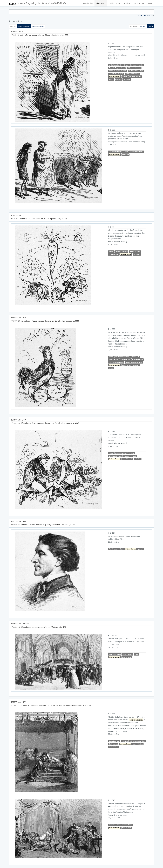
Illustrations (101, 3)
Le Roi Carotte (114, 254)
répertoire (127, 79)
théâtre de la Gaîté (121, 453)
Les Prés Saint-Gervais (116, 362)
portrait (141, 549)
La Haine (132, 453)
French (150, 26)
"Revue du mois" (135, 251)
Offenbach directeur (115, 456)
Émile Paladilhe (128, 654)
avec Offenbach (127, 459)
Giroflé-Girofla (114, 359)
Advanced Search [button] (145, 15)
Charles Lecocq (125, 359)
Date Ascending (24, 26)
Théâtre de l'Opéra (115, 654)
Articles (127, 3)
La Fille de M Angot (122, 357)
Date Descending (38, 26)
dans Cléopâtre (138, 744)
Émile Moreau (113, 744)
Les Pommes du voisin (116, 74)
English (143, 26)
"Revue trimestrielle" (132, 74)
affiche (111, 79)
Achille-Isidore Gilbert (116, 549)
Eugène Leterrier (137, 359)
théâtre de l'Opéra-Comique (118, 71)
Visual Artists (139, 3)
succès (111, 368)
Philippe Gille (135, 357)
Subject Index (115, 3)
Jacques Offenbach (121, 251)
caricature (119, 79)
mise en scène (127, 657)
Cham (126, 65)
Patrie (136, 654)
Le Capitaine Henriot (116, 65)
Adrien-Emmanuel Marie (137, 741)
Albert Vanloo (127, 365)
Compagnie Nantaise (137, 65)
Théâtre (125, 76)
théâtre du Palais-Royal (136, 71)
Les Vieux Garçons (135, 76)
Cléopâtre (125, 741)
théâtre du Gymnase (134, 68)
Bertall (111, 251)
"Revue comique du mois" (134, 362)
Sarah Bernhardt (114, 741)
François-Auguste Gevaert (117, 68)
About (150, 3)
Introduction (88, 3)
